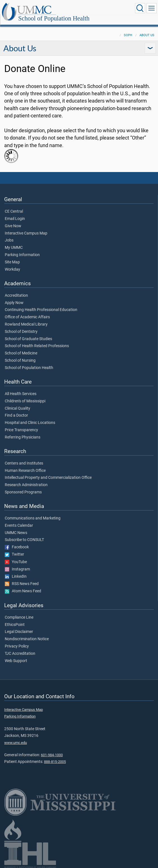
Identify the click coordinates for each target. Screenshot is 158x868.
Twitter (14, 554)
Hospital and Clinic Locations (30, 423)
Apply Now (14, 303)
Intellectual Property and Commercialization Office (48, 478)
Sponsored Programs (23, 492)
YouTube (16, 562)
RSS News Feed (22, 584)
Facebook (17, 547)
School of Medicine (21, 353)
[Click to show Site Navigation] (152, 8)
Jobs (9, 240)
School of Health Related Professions (37, 346)
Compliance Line (19, 618)
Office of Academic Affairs (27, 317)
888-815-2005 (55, 762)
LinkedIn (16, 577)
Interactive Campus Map (26, 233)
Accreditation (16, 296)
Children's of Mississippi (25, 401)
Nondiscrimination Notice (27, 639)
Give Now (13, 226)
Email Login (15, 219)
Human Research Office (25, 471)
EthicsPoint (15, 625)
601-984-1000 (52, 755)
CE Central (14, 212)
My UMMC (14, 248)
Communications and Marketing (33, 518)
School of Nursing (20, 361)
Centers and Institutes (24, 463)
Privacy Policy (17, 646)
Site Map (12, 262)
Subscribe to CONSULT (24, 540)
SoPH (128, 35)
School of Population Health (54, 18)
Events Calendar (19, 526)
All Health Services (21, 394)
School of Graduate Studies (28, 339)
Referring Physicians (23, 437)
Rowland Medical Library (26, 324)
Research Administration (26, 485)
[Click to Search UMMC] (140, 8)
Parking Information (22, 255)
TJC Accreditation (20, 654)
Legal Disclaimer (19, 632)
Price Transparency (21, 430)
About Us (147, 35)
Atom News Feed (23, 591)
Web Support (16, 661)
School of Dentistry (21, 332)
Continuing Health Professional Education (41, 310)
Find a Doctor (16, 416)
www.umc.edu (16, 743)
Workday (12, 270)
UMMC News (16, 533)
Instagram (17, 569)
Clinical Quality (18, 409)
